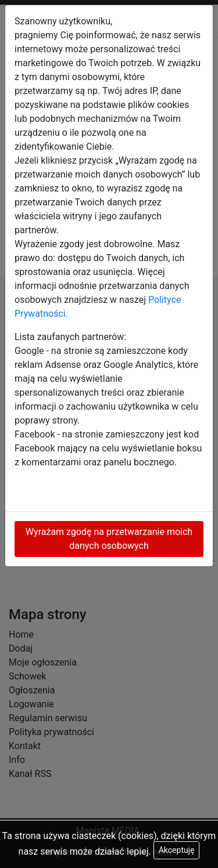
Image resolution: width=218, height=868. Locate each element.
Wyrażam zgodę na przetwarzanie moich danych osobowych (109, 539)
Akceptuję (177, 850)
